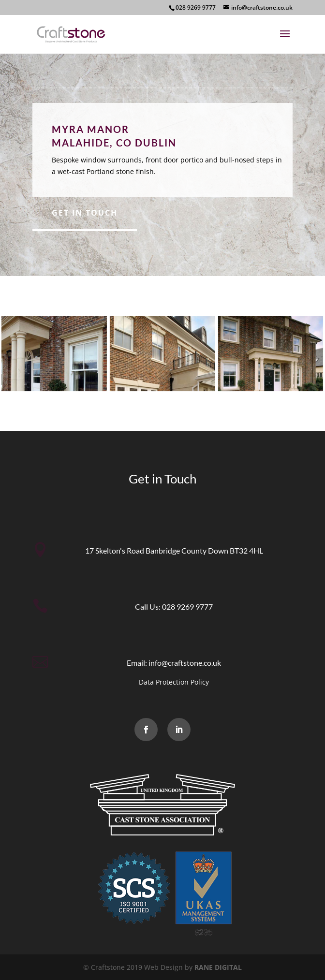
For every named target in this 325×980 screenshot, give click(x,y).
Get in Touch (85, 213)
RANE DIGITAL (218, 967)
